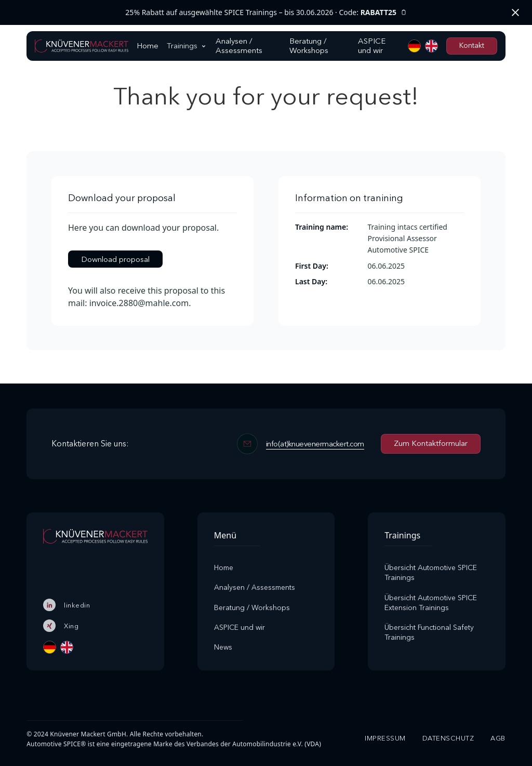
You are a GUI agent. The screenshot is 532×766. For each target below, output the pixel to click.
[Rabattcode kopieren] (404, 13)
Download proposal (115, 259)
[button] (187, 46)
